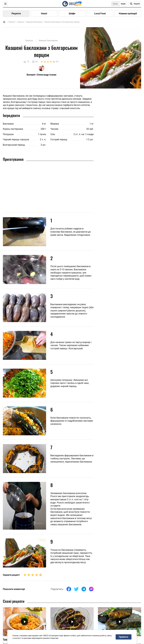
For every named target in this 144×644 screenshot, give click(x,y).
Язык (123, 4)
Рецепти (16, 14)
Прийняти (124, 637)
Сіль (53, 134)
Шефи (72, 14)
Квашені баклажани (34, 22)
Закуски (21, 22)
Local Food (100, 14)
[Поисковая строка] (135, 4)
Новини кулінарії (128, 14)
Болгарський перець (14, 145)
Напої (44, 14)
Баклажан (8, 124)
